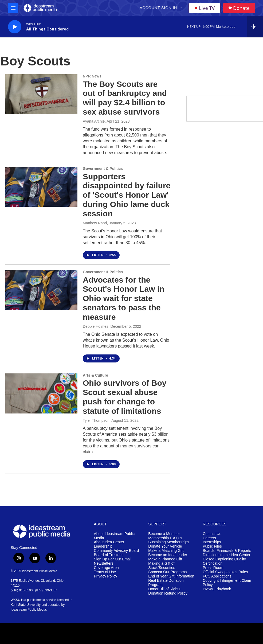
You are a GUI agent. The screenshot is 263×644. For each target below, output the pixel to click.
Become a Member (164, 534)
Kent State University (26, 605)
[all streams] (255, 27)
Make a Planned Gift (165, 559)
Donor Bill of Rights (164, 589)
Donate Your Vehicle (165, 546)
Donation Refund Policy (168, 593)
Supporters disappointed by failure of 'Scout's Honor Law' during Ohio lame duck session (127, 195)
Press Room (213, 568)
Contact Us (212, 534)
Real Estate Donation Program (166, 583)
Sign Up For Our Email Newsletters (113, 561)
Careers (209, 538)
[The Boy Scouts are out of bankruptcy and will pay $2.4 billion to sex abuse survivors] (41, 94)
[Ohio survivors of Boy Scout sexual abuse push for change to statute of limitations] (41, 393)
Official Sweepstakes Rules (225, 572)
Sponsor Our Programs (167, 572)
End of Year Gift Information (171, 576)
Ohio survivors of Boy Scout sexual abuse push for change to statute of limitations (125, 397)
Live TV (205, 8)
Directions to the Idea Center (226, 555)
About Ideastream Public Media (114, 536)
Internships (212, 542)
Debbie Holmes (96, 326)
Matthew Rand (95, 223)
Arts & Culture (95, 375)
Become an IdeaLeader (168, 555)
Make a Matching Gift (166, 551)
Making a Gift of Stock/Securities (162, 566)
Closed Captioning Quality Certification (224, 561)
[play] (15, 27)
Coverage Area (106, 568)
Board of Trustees (109, 555)
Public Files (212, 546)
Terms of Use (105, 572)
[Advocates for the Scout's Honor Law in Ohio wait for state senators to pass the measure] (41, 290)
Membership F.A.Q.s (165, 538)
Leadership (103, 546)
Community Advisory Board (117, 551)
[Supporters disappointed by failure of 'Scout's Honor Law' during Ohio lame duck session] (41, 187)
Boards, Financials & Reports (227, 551)
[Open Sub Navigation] (181, 8)
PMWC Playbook (217, 589)
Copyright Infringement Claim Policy (227, 583)
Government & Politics (103, 169)
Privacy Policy (106, 576)
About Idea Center (109, 542)
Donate (241, 8)
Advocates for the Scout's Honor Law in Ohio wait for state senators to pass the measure (123, 298)
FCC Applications (217, 576)
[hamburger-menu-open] (13, 8)
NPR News (92, 76)
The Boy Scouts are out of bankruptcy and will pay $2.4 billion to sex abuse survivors (125, 98)
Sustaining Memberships (169, 542)
